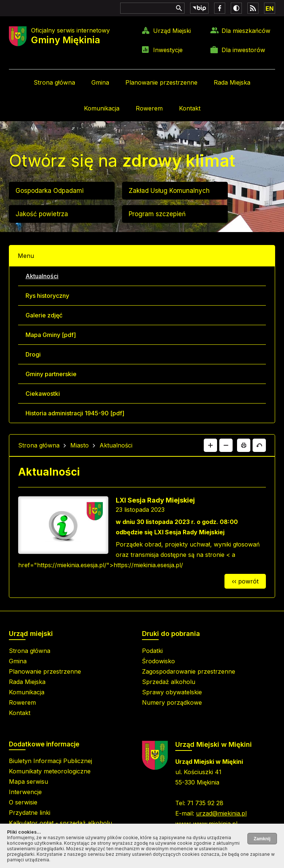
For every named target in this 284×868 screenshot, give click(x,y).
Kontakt (190, 108)
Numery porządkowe (172, 702)
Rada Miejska (232, 82)
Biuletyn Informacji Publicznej (50, 761)
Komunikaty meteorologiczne (50, 771)
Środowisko (158, 661)
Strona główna (54, 82)
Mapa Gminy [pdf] (51, 335)
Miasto (80, 445)
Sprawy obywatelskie (172, 692)
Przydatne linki (30, 813)
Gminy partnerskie (51, 374)
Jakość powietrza (42, 214)
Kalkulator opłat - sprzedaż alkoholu (60, 823)
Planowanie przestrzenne (161, 82)
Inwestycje (168, 50)
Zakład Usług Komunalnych (169, 191)
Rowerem (149, 108)
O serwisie (23, 802)
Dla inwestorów (243, 50)
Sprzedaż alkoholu (169, 682)
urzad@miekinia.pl (221, 813)
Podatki (152, 651)
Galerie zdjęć (44, 315)
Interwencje (25, 792)
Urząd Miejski (172, 31)
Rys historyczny (47, 296)
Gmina (100, 82)
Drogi (33, 354)
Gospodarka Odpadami (50, 191)
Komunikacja (102, 108)
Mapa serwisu (28, 782)
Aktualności (42, 276)
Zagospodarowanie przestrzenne (189, 671)
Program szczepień (157, 214)
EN (270, 8)
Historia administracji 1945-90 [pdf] (75, 413)
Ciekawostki (43, 394)
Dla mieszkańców (246, 31)
